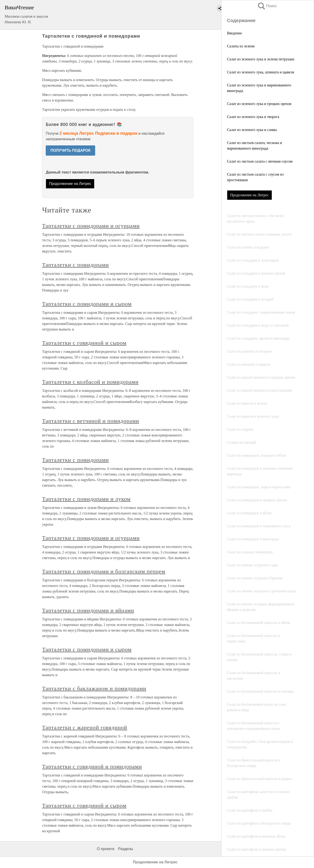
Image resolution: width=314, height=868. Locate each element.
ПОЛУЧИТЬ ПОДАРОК (70, 150)
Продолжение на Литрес (249, 195)
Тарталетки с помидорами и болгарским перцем (104, 571)
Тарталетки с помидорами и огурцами (91, 226)
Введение (235, 33)
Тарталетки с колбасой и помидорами (90, 382)
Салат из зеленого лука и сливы (252, 130)
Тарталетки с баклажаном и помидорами (94, 688)
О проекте (105, 849)
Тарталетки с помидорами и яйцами (88, 610)
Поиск (267, 6)
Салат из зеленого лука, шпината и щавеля (261, 72)
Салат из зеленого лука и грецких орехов (259, 104)
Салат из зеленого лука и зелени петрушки (261, 59)
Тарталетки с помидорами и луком (86, 499)
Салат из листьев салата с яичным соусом (260, 161)
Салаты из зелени (241, 46)
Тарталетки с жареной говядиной (85, 727)
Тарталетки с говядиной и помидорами (92, 766)
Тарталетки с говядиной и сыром (84, 343)
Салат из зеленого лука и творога (253, 117)
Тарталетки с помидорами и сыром (87, 304)
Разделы (126, 849)
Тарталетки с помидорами (75, 265)
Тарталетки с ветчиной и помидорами (91, 421)
